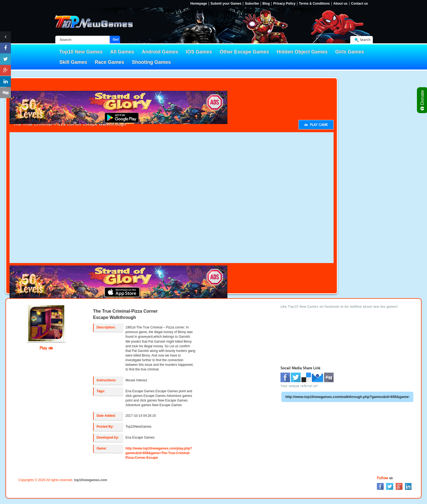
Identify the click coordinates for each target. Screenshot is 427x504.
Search (365, 40)
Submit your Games (226, 4)
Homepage (199, 4)
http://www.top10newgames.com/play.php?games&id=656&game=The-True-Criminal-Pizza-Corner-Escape (159, 453)
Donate (423, 100)
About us (340, 4)
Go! (116, 39)
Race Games (109, 62)
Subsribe (252, 4)
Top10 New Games (81, 52)
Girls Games (350, 52)
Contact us (359, 4)
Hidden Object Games (302, 52)
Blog (266, 4)
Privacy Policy (284, 4)
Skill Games (73, 62)
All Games (122, 52)
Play (46, 348)
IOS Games (199, 52)
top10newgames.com (91, 480)
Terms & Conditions (314, 4)
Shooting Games (151, 62)
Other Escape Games (244, 52)
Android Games (160, 52)
